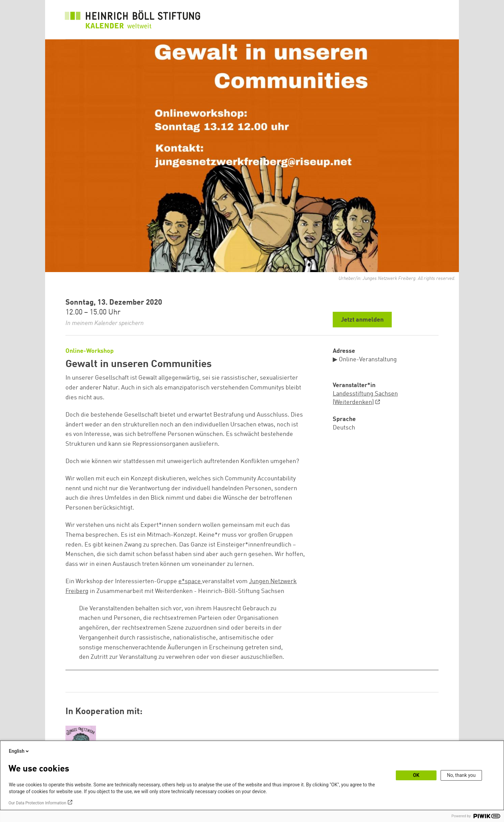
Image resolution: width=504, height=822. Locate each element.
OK (416, 775)
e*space (190, 581)
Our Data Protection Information (37, 803)
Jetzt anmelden (362, 320)
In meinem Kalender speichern (105, 323)
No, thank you (461, 775)
